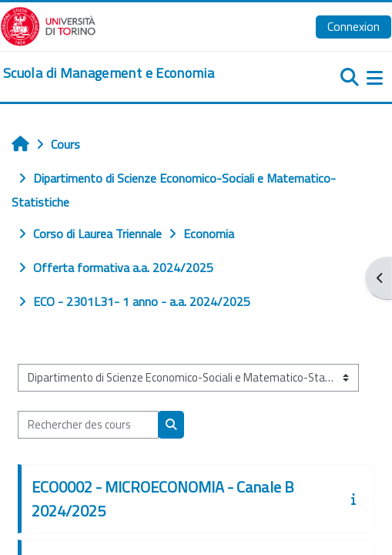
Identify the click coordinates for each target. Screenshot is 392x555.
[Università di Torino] (48, 25)
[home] (109, 73)
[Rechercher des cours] (88, 425)
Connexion (353, 26)
